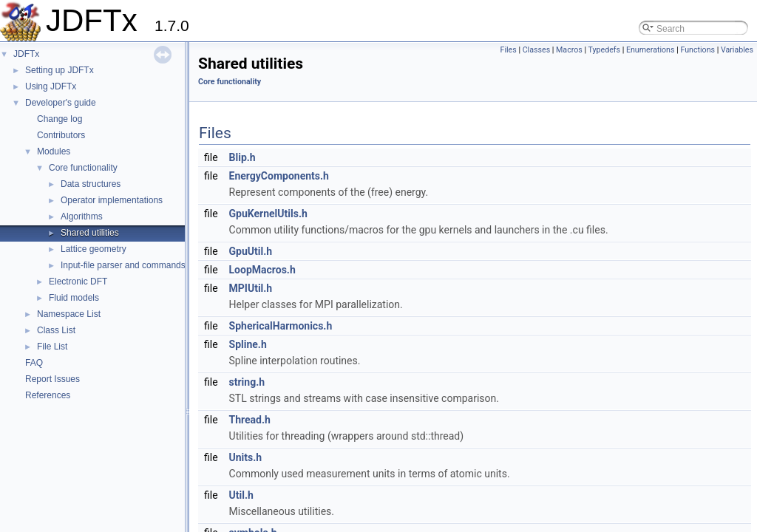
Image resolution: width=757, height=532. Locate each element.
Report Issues (52, 379)
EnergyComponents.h (279, 176)
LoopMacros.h (262, 270)
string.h (247, 382)
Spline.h (248, 344)
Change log (60, 119)
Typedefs (605, 50)
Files (509, 50)
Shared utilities (90, 233)
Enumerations (651, 50)
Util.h (241, 495)
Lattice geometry (94, 249)
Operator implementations (112, 200)
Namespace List (69, 314)
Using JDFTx (51, 86)
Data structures (91, 184)
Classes (536, 50)
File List (52, 347)
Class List (56, 330)
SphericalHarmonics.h (281, 326)
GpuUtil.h (251, 251)
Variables (737, 50)
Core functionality (83, 168)
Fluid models (74, 298)
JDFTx (26, 54)
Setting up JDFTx (60, 70)
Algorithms (82, 216)
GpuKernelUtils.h (268, 214)
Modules (54, 151)
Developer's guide (61, 103)
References (48, 395)
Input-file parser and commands (123, 265)
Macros (569, 50)
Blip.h (242, 157)
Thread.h (250, 420)
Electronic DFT (78, 282)
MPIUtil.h (251, 288)
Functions (697, 50)
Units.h (246, 457)
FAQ (34, 363)
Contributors (61, 135)
